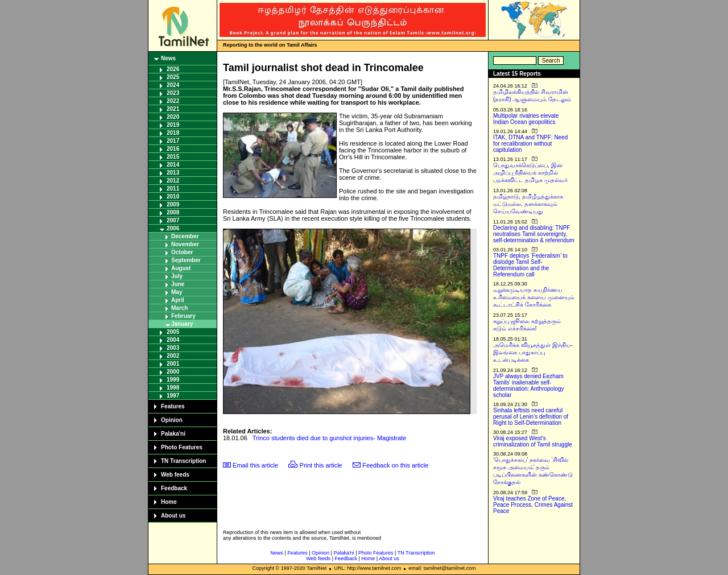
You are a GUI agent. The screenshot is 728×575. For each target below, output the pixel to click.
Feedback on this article (395, 465)
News (168, 58)
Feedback (174, 488)
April (178, 300)
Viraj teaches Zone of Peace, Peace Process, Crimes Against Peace (533, 505)
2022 (173, 101)
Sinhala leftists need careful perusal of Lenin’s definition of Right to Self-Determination (531, 417)
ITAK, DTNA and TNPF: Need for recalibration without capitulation (530, 144)
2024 (173, 85)
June (178, 284)
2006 (173, 228)
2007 (173, 220)
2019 (173, 125)
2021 (173, 109)
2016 (173, 149)
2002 (173, 356)
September (186, 260)
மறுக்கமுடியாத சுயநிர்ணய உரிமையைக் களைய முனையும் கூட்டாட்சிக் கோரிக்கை (534, 297)
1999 (173, 380)
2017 (173, 141)
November (185, 244)
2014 (173, 165)
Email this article (255, 465)
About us (173, 516)
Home (169, 502)
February (183, 316)
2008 (173, 212)
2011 (173, 189)
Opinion (172, 420)
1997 (173, 396)
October (182, 252)
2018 (173, 133)
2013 (173, 173)
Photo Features (182, 447)
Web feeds (175, 475)
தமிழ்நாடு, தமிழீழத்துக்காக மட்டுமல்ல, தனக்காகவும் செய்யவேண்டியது (528, 204)
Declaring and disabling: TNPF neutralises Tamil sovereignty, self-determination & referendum (534, 234)
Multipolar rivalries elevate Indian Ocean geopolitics (526, 119)
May (177, 292)
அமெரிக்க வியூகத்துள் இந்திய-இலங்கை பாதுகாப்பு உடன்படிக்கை (533, 352)
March (179, 308)
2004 (173, 340)
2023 (173, 93)
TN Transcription (183, 461)
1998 (173, 388)
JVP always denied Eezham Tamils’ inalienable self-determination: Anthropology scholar (529, 386)
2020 (173, 117)
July (177, 276)
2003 (173, 348)
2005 (173, 332)
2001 (173, 364)
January (182, 324)
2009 (173, 204)
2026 (173, 69)
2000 (173, 372)
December (185, 236)
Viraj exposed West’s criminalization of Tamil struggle (533, 441)
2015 (173, 157)
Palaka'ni (173, 434)
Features (173, 406)
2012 (173, 181)
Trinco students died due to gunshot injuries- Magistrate (329, 438)
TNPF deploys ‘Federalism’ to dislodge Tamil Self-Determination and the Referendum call (530, 265)
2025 (173, 77)
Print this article (321, 465)
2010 (173, 197)
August (181, 268)
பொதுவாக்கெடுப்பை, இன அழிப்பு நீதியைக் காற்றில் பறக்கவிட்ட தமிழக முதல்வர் (530, 173)
